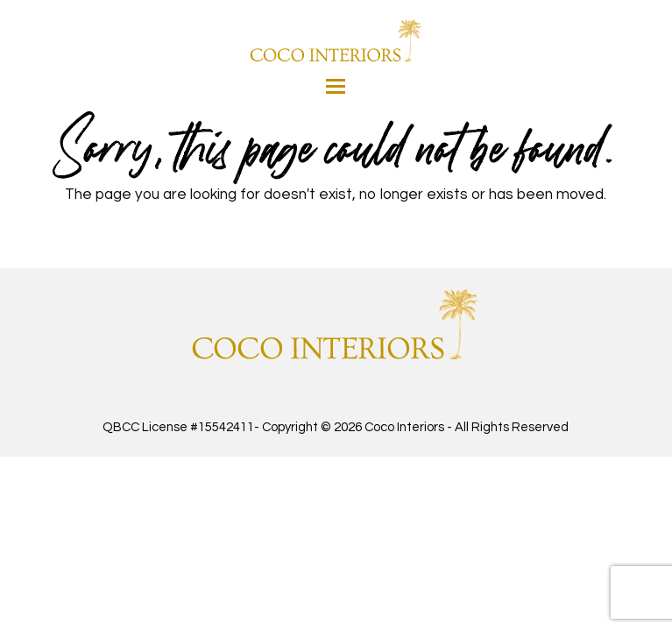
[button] (336, 86)
